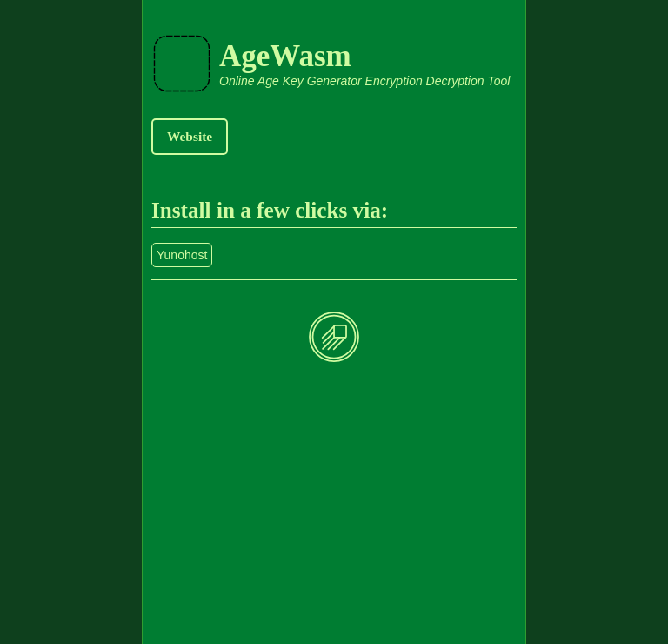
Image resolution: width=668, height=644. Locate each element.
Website (190, 136)
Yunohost (182, 255)
